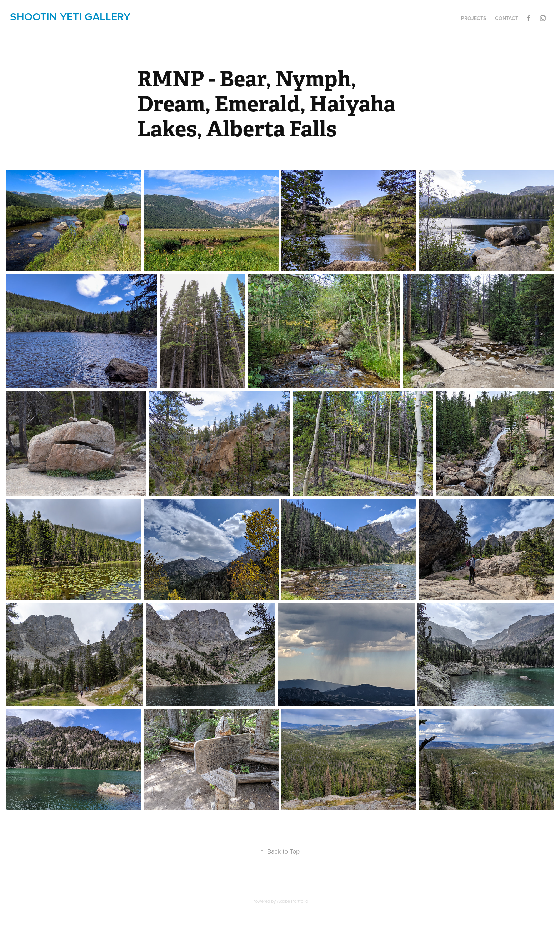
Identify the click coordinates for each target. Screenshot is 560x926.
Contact (507, 18)
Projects (474, 18)
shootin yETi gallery (70, 17)
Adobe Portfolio (292, 901)
